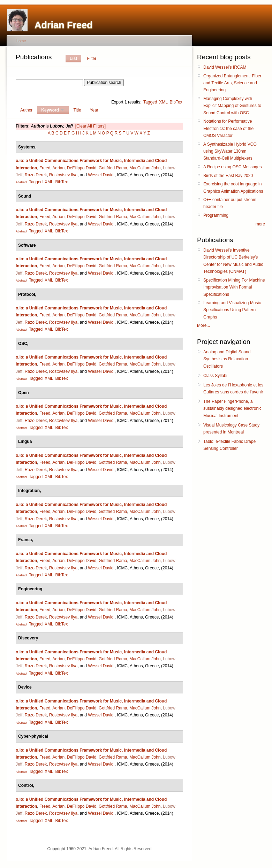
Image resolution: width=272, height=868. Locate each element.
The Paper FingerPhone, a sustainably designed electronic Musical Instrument (232, 409)
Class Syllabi (215, 376)
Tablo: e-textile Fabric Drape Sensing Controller (229, 445)
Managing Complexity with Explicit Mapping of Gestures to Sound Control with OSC (232, 106)
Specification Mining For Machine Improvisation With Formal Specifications (234, 287)
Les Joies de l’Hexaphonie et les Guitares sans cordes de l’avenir (233, 389)
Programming (216, 215)
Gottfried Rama (113, 168)
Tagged (150, 102)
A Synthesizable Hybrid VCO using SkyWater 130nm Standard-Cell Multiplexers (230, 151)
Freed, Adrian (52, 168)
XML (163, 102)
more (260, 224)
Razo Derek (36, 175)
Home (21, 41)
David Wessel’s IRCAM (225, 67)
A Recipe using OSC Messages (232, 167)
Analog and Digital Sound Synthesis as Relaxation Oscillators (227, 359)
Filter (92, 59)
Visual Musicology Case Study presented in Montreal (231, 429)
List (73, 59)
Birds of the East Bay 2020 (228, 176)
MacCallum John (145, 168)
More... (203, 325)
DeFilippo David (82, 168)
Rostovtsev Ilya (63, 175)
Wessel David (101, 175)
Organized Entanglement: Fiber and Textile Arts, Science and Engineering (232, 83)
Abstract (21, 182)
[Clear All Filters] (90, 126)
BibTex (176, 102)
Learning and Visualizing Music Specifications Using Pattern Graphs (232, 310)
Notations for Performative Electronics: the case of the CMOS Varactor (228, 128)
